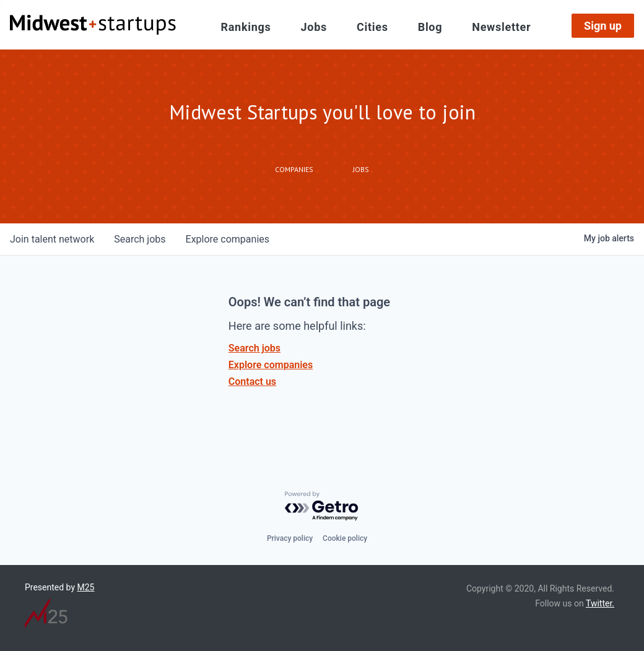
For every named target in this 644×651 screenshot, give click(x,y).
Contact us (252, 382)
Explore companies (271, 365)
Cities (372, 27)
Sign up (603, 26)
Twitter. (600, 603)
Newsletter (501, 27)
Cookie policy (345, 538)
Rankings (246, 27)
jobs (140, 239)
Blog (430, 27)
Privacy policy (290, 538)
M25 (86, 587)
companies (228, 239)
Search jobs (255, 348)
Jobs (314, 27)
